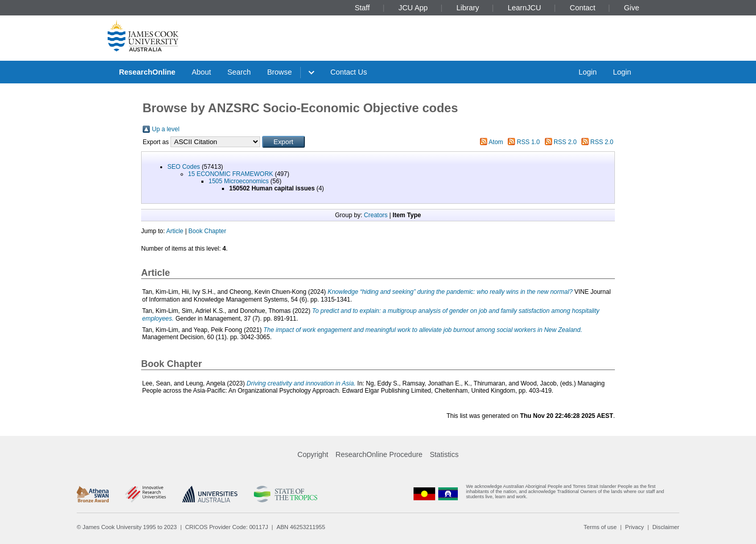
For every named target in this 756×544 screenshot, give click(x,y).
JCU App (413, 8)
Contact (582, 8)
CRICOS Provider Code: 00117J (227, 527)
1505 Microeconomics (239, 181)
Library (468, 8)
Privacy (635, 527)
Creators (376, 215)
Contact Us (349, 72)
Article (175, 231)
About (201, 72)
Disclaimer (666, 527)
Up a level (166, 129)
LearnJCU (525, 8)
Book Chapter (207, 231)
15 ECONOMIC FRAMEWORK (230, 174)
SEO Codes (184, 167)
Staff (362, 8)
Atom (496, 142)
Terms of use (600, 527)
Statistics (444, 454)
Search (239, 72)
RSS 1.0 (529, 142)
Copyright (313, 454)
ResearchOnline (147, 72)
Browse (280, 72)
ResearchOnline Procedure (379, 454)
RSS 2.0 (565, 142)
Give (632, 8)
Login (587, 72)
